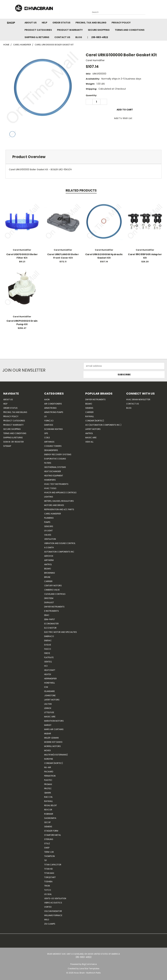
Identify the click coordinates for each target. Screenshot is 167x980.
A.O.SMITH (49, 547)
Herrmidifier (50, 679)
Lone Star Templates (89, 969)
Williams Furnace (53, 915)
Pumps (47, 522)
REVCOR (48, 810)
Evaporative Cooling (55, 459)
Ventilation (50, 539)
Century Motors (53, 586)
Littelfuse (49, 712)
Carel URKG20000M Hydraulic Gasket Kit (104, 256)
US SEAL (48, 894)
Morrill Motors (52, 746)
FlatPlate (49, 657)
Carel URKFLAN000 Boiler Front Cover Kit (63, 256)
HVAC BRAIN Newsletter (138, 399)
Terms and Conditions (130, 30)
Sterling (49, 839)
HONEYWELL (50, 683)
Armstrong (50, 408)
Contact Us (62, 37)
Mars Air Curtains (54, 729)
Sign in (7, 442)
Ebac (47, 615)
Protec (48, 789)
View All (89, 442)
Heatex (48, 674)
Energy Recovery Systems (58, 454)
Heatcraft (50, 670)
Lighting (49, 497)
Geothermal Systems (55, 467)
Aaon (47, 399)
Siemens (48, 827)
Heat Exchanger (53, 471)
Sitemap (7, 446)
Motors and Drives (54, 505)
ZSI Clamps (50, 924)
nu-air (48, 767)
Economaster (51, 624)
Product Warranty (70, 30)
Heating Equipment (54, 476)
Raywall (48, 801)
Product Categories (38, 30)
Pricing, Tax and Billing (91, 23)
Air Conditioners (53, 404)
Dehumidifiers (51, 450)
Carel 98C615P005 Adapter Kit (145, 256)
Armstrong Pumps (54, 412)
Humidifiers (50, 480)
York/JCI (49, 421)
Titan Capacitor (53, 865)
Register (19, 442)
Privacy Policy (121, 23)
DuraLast (49, 602)
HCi (46, 666)
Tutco (48, 890)
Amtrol (48, 564)
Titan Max (49, 873)
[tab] (83, 157)
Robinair (49, 814)
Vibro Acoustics (53, 903)
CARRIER (48, 581)
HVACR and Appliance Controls (60, 493)
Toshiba (48, 882)
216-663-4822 (100, 37)
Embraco (49, 636)
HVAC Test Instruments (56, 484)
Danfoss (49, 425)
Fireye (47, 653)
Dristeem (49, 598)
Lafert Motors (52, 700)
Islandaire (49, 691)
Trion (47, 886)
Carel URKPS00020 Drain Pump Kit (22, 323)
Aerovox (49, 556)
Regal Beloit (51, 805)
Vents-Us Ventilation (55, 898)
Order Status (61, 23)
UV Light (48, 531)
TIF (45, 860)
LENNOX (48, 708)
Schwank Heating (53, 429)
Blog (79, 37)
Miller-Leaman (51, 738)
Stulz (47, 843)
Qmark (48, 793)
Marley (48, 725)
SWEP (47, 848)
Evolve (48, 645)
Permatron (50, 776)
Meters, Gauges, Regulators (59, 501)
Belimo (48, 569)
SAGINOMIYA (50, 818)
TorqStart (50, 877)
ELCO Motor (50, 628)
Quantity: (91, 95)
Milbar (48, 734)
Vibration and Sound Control (60, 543)
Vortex (48, 907)
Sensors (49, 526)
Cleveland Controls (55, 594)
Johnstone (50, 695)
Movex (47, 750)
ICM (46, 687)
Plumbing (49, 518)
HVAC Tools (50, 488)
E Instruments (51, 611)
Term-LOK (49, 852)
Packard (49, 772)
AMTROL (89, 433)
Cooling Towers (53, 446)
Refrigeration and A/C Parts (59, 509)
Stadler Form (51, 831)
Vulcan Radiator (53, 911)
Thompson (49, 856)
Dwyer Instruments (54, 607)
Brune (47, 577)
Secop (47, 822)
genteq (48, 662)
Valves (48, 535)
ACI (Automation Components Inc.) (103, 425)
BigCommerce (89, 964)
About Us (31, 23)
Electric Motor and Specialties (61, 632)
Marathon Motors (54, 721)
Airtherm (49, 560)
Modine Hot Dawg (53, 742)
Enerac (48, 641)
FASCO (48, 649)
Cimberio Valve (52, 590)
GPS (46, 433)
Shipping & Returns (37, 37)
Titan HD (48, 869)
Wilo (47, 920)
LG (45, 416)
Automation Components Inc (59, 552)
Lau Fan (48, 704)
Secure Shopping (99, 30)
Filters (48, 463)
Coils (47, 438)
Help (45, 23)
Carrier (89, 412)
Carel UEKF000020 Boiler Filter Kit (22, 256)
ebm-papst (50, 619)
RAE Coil (48, 797)
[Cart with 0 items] (164, 10)
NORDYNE (49, 759)
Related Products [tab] (81, 191)
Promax (48, 784)
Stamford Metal (53, 835)
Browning (50, 573)
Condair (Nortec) (54, 763)
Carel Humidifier (53, 514)
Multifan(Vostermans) (56, 755)
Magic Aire (50, 717)
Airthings (49, 442)
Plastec (48, 780)
